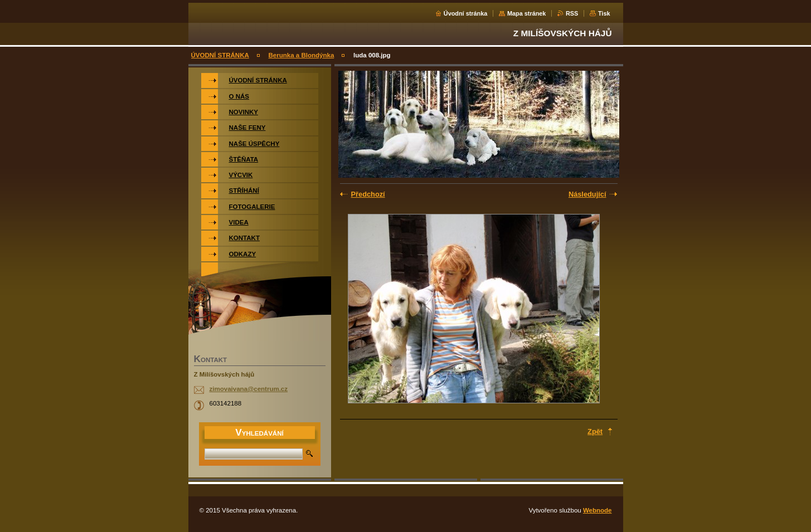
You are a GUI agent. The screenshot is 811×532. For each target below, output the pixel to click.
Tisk (604, 13)
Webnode (598, 510)
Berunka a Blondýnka (302, 55)
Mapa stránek (527, 13)
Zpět (595, 431)
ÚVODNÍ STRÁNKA (220, 55)
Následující (587, 194)
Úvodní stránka (466, 13)
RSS (572, 13)
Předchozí (368, 194)
